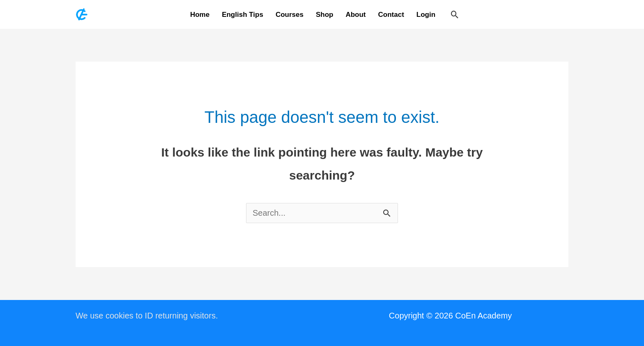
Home (200, 15)
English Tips (243, 15)
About (355, 15)
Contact (391, 15)
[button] (455, 15)
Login (426, 15)
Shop (325, 15)
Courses (290, 15)
